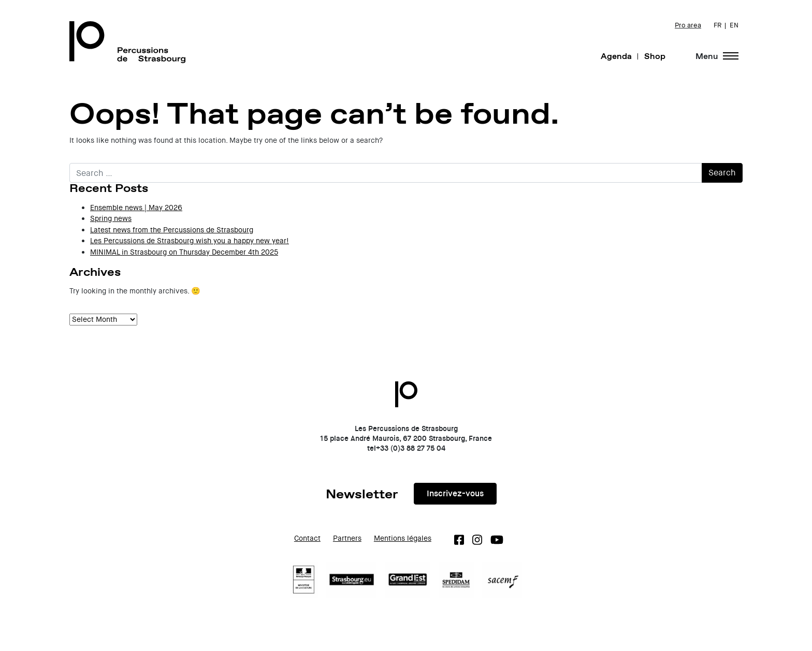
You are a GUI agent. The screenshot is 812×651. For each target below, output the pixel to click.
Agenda (616, 56)
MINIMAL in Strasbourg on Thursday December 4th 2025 (184, 252)
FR (717, 25)
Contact (307, 538)
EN (734, 25)
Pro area (688, 25)
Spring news (111, 219)
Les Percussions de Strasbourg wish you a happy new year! (190, 241)
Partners (347, 538)
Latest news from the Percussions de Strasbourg (172, 230)
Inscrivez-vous (455, 493)
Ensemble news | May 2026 (136, 208)
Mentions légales (403, 538)
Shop (655, 56)
